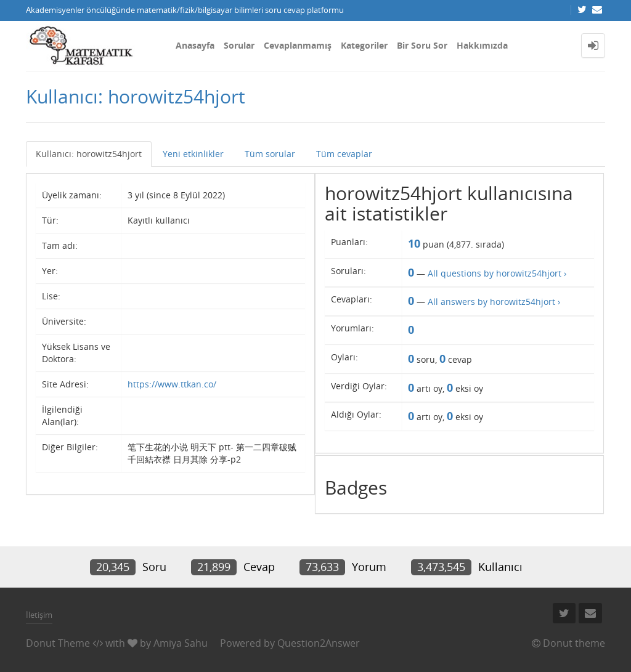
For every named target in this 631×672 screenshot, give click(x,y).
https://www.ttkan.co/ (172, 384)
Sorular (239, 45)
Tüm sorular (270, 154)
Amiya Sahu (181, 643)
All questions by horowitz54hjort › (497, 273)
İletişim (39, 615)
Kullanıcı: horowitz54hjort (89, 154)
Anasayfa (195, 45)
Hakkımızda (482, 45)
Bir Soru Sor (422, 45)
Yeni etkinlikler (193, 154)
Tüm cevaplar (344, 154)
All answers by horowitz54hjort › (494, 302)
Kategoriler (364, 45)
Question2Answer (319, 643)
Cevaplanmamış (298, 45)
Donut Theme (58, 643)
